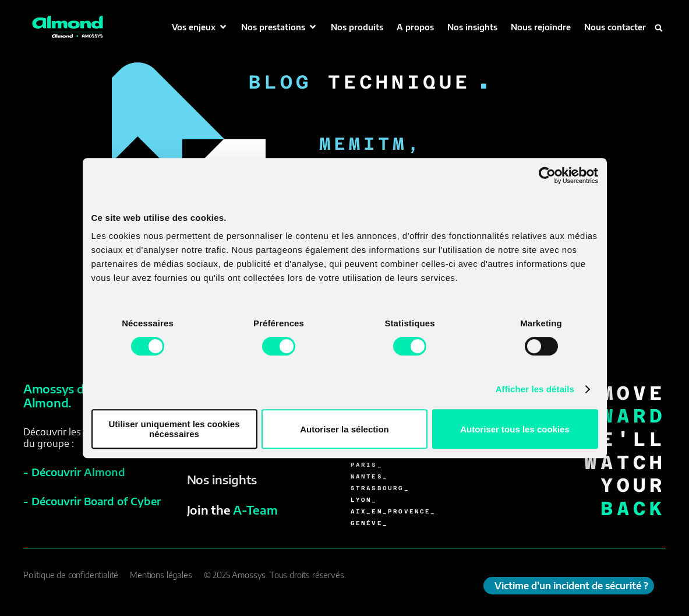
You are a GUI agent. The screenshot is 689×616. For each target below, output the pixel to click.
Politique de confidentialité (71, 575)
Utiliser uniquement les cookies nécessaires (174, 429)
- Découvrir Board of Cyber (92, 501)
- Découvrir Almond (74, 472)
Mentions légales (161, 575)
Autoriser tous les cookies (515, 429)
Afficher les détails (535, 389)
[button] (200, 27)
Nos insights (222, 479)
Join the (232, 510)
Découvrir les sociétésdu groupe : (71, 438)
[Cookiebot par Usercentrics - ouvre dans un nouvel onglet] (547, 175)
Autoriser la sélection (344, 429)
